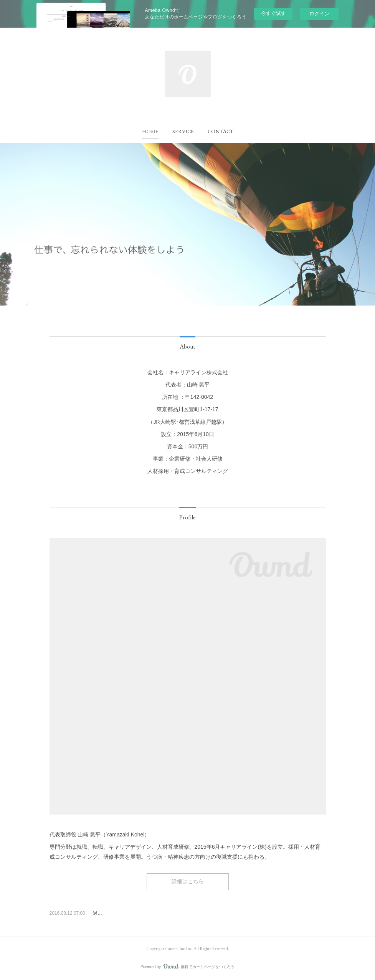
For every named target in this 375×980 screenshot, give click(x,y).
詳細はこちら (188, 881)
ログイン (319, 14)
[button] (150, 131)
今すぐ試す (273, 13)
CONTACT (221, 131)
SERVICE (183, 131)
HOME (150, 131)
